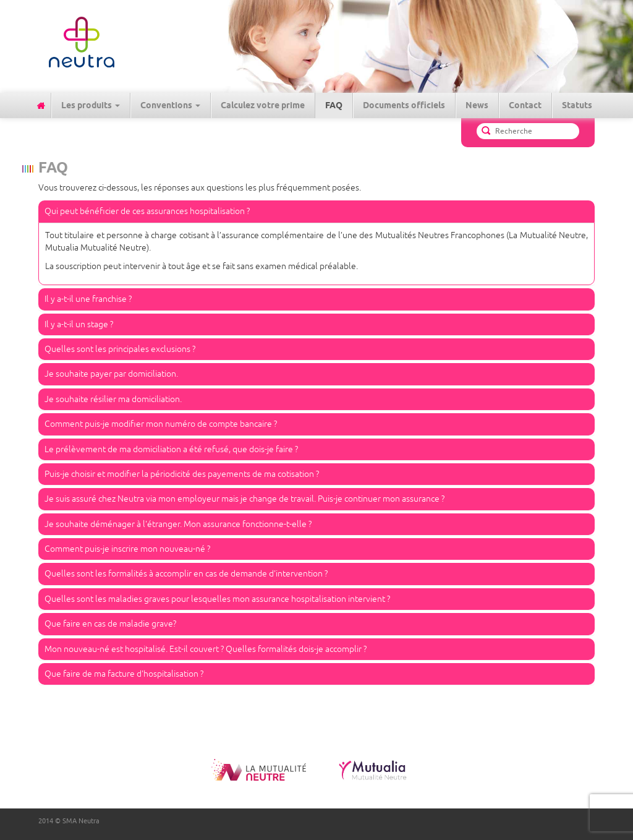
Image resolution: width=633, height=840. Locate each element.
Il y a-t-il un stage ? (79, 324)
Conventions (170, 105)
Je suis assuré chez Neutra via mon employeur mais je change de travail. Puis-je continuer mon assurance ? (244, 499)
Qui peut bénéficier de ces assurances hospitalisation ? (147, 211)
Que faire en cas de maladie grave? (110, 624)
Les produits (91, 105)
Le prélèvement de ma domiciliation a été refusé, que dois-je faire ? (171, 449)
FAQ (334, 105)
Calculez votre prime (263, 105)
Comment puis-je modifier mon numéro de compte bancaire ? (161, 424)
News (477, 105)
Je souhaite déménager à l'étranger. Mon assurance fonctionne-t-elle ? (178, 524)
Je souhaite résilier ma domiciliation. (113, 399)
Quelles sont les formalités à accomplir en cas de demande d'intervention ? (186, 574)
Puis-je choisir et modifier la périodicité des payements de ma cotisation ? (182, 474)
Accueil (41, 105)
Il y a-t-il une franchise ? (88, 299)
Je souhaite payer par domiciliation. (111, 374)
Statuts (577, 105)
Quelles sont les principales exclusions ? (120, 349)
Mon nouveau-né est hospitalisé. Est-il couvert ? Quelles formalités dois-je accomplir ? (206, 649)
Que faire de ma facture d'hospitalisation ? (124, 674)
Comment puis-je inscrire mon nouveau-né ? (127, 549)
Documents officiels (404, 105)
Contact (525, 105)
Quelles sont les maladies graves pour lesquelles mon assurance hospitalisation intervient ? (217, 599)
